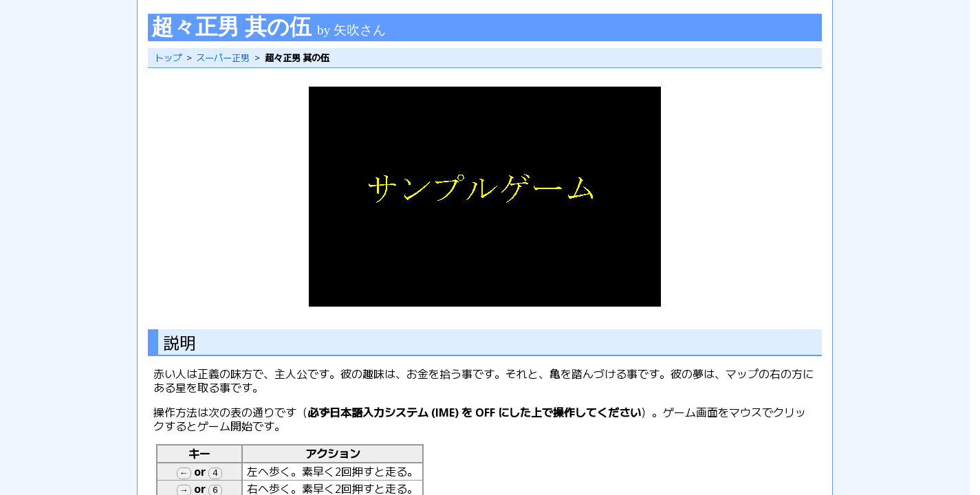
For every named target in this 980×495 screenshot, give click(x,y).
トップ (168, 58)
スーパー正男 (223, 58)
